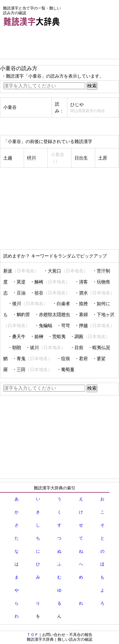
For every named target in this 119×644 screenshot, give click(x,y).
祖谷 (39, 293)
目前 (79, 348)
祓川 (34, 348)
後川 (17, 304)
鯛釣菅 (23, 315)
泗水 (83, 293)
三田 (21, 370)
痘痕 (66, 359)
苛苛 (66, 326)
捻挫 (83, 304)
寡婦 (83, 315)
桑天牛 (19, 337)
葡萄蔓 (68, 370)
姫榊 (39, 337)
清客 (83, 282)
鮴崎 (39, 282)
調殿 (79, 337)
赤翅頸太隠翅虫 (54, 315)
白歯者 (63, 304)
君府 (83, 359)
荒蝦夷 (59, 337)
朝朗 (17, 348)
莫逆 (21, 282)
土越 (8, 158)
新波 (8, 271)
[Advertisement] (47, 44)
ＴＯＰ (32, 635)
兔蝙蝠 (46, 326)
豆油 (21, 293)
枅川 (31, 158)
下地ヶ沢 (106, 315)
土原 (103, 158)
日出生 (81, 158)
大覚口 (54, 271)
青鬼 (21, 359)
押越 (83, 326)
